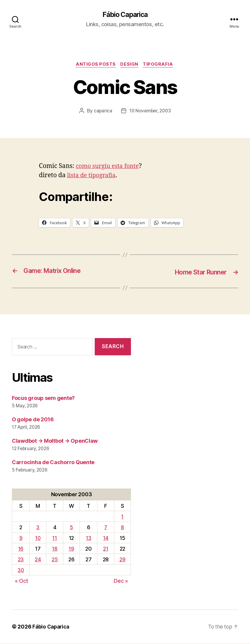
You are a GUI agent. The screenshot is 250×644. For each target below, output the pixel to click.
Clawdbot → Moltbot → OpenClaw (55, 441)
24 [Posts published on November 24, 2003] (39, 560)
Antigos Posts (95, 65)
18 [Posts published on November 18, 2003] (55, 549)
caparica (102, 112)
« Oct (22, 581)
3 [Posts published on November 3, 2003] (38, 528)
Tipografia (160, 65)
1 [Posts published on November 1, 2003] (123, 517)
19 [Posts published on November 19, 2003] (72, 549)
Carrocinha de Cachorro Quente (53, 463)
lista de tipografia (93, 176)
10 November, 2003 (150, 112)
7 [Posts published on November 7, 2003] (106, 528)
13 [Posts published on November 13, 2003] (89, 539)
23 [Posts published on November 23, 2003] (21, 560)
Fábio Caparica (125, 15)
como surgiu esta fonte (109, 167)
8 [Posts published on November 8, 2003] (122, 528)
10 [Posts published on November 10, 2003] (38, 539)
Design (130, 65)
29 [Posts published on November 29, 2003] (122, 560)
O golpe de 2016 (33, 420)
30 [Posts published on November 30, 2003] (21, 571)
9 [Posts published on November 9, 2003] (21, 539)
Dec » (121, 581)
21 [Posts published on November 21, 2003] (106, 549)
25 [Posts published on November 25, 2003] (55, 560)
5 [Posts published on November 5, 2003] (72, 528)
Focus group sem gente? (43, 399)
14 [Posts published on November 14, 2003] (106, 539)
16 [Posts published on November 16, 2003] (21, 549)
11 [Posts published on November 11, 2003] (55, 539)
